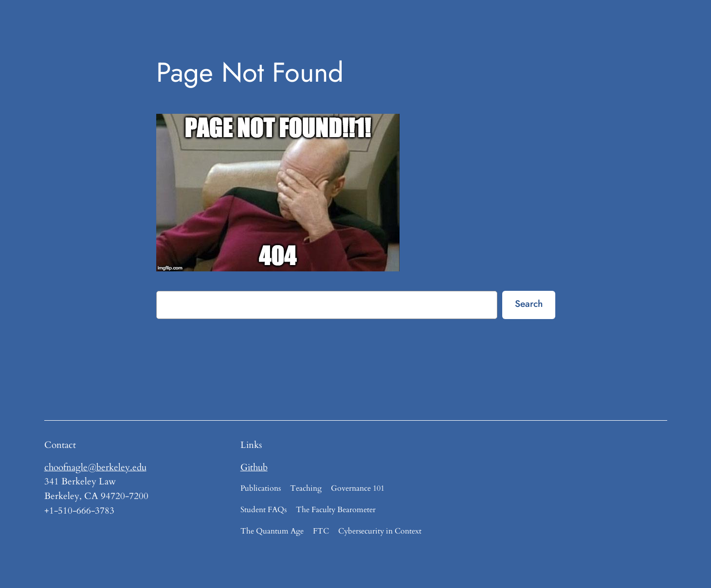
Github (254, 467)
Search (529, 303)
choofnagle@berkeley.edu (95, 467)
